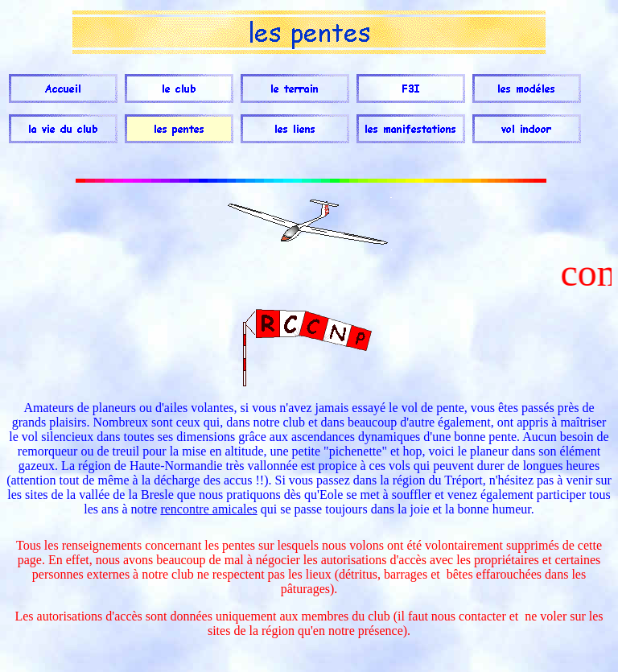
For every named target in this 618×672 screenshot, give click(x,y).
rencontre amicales (208, 509)
